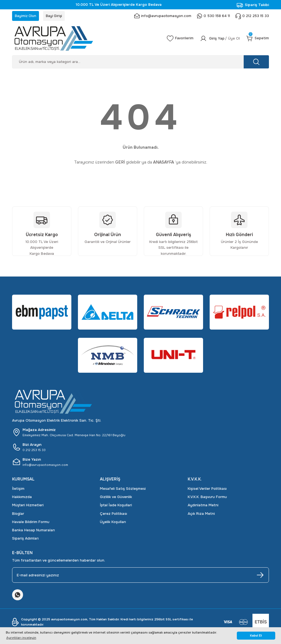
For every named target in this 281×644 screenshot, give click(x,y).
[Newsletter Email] (140, 576)
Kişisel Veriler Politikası (207, 489)
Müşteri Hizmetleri (28, 506)
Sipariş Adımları (25, 539)
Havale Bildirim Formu (31, 523)
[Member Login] (218, 39)
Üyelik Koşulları (113, 523)
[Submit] (260, 576)
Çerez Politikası (113, 514)
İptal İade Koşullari (116, 506)
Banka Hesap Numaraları (33, 531)
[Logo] (84, 39)
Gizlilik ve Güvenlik (116, 498)
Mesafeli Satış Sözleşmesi (123, 489)
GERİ (120, 163)
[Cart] (257, 39)
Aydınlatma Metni (203, 506)
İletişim (18, 489)
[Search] (140, 63)
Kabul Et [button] (256, 636)
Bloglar (18, 514)
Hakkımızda (22, 498)
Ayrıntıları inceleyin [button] (21, 638)
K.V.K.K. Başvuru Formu (207, 498)
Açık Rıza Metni (201, 514)
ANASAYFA (164, 163)
